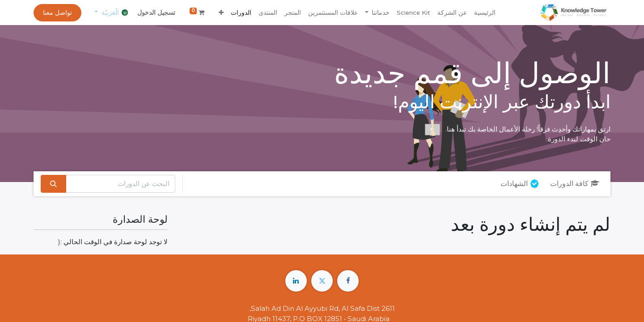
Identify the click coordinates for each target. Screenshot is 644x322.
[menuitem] (485, 13)
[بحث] (53, 184)
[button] (221, 13)
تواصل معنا (57, 13)
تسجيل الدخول (156, 13)
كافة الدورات (575, 184)
